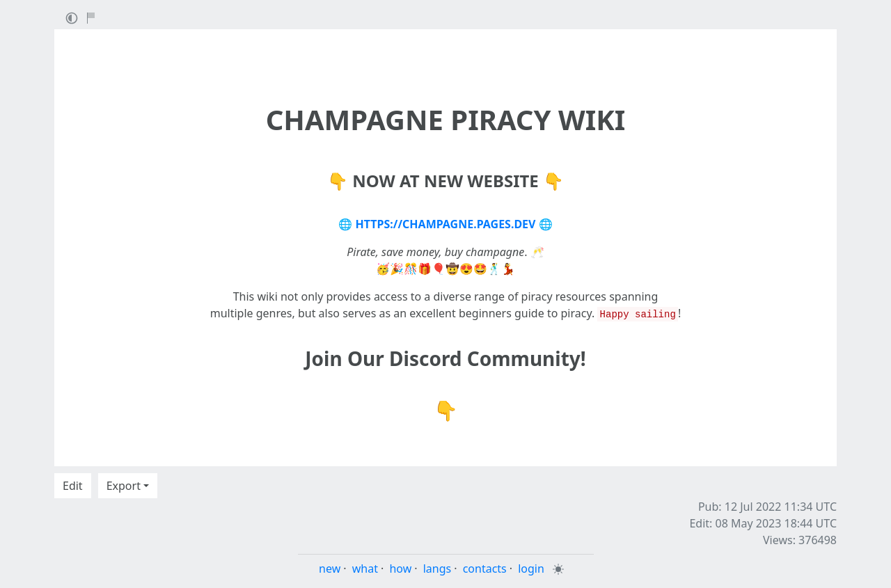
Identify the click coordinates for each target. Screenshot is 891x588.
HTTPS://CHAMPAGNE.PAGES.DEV (446, 224)
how (400, 569)
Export (124, 486)
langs (437, 569)
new (330, 569)
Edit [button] (73, 486)
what (365, 569)
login (531, 569)
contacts (485, 569)
